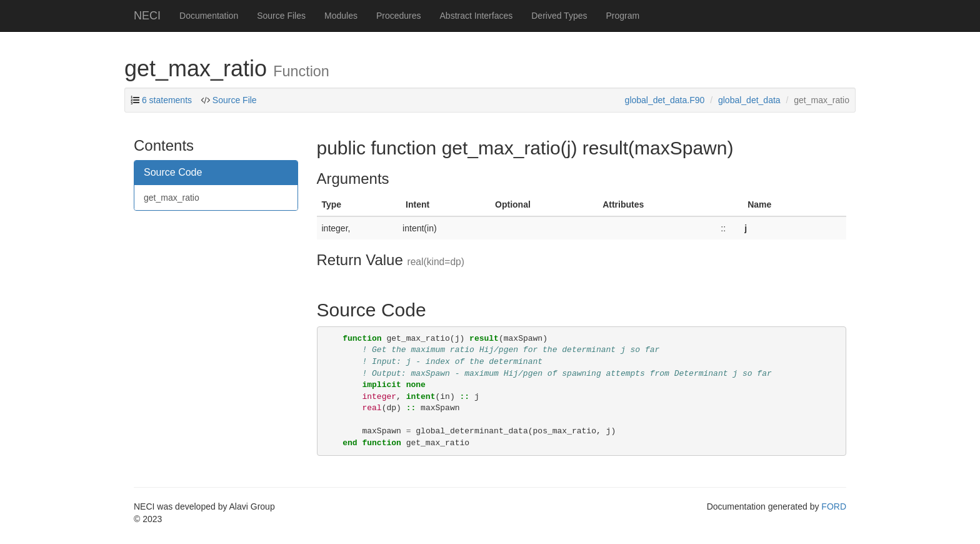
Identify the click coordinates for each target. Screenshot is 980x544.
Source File (235, 100)
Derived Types (559, 16)
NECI (147, 16)
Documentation (209, 16)
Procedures (399, 16)
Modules (341, 16)
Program (622, 16)
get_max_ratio (172, 198)
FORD (834, 506)
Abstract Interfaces (477, 16)
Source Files (281, 16)
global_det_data (749, 100)
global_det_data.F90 (665, 100)
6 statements (167, 100)
